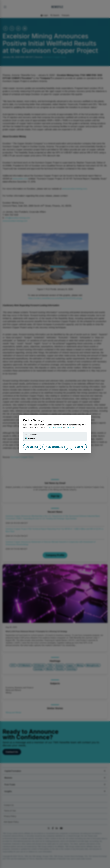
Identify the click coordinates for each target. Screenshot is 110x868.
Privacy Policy (56, 428)
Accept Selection (55, 447)
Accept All (32, 447)
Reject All (78, 447)
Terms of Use (72, 428)
